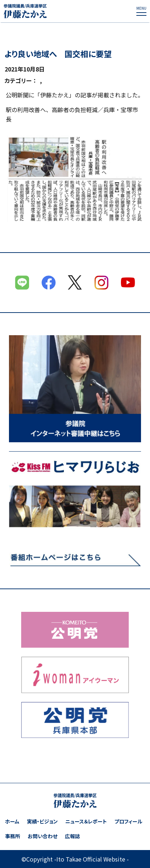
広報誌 (72, 836)
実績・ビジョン (42, 821)
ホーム (12, 821)
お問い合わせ (43, 836)
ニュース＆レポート (86, 821)
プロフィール (128, 821)
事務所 (13, 836)
